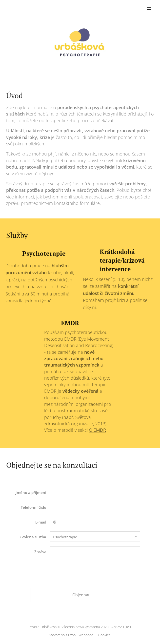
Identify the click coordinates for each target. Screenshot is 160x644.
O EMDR (97, 430)
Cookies (104, 635)
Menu (149, 9)
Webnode (86, 635)
